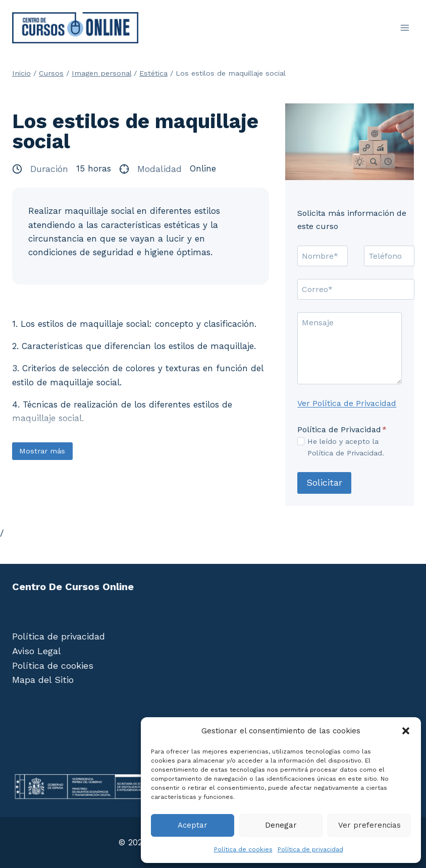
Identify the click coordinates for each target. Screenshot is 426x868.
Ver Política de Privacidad (347, 403)
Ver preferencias (369, 825)
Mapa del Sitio (43, 680)
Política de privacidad (310, 849)
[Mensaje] (350, 348)
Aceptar (193, 825)
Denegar (281, 825)
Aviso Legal (37, 651)
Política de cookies (243, 849)
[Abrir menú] (405, 27)
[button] (406, 731)
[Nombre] (323, 256)
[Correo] (356, 289)
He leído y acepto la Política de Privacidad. (346, 447)
